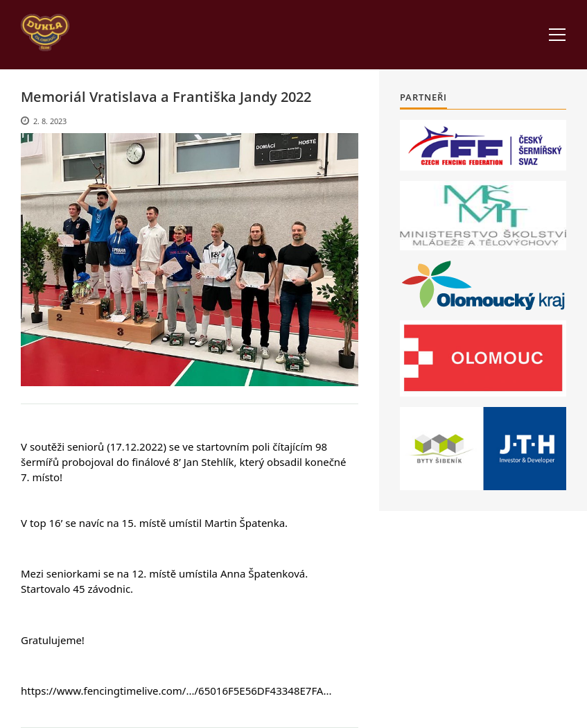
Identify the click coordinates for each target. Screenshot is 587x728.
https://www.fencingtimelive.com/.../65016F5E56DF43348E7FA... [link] (176, 691)
